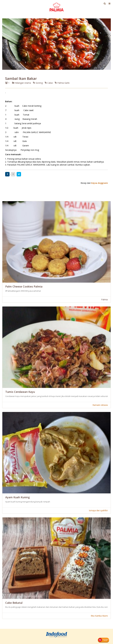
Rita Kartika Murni (99, 616)
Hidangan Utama (22, 83)
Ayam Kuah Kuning (18, 497)
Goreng (38, 83)
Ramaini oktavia (100, 405)
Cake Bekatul (14, 603)
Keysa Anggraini (100, 183)
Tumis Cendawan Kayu (20, 392)
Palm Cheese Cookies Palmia (24, 286)
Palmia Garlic (62, 83)
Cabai (49, 83)
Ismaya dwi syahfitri (98, 510)
